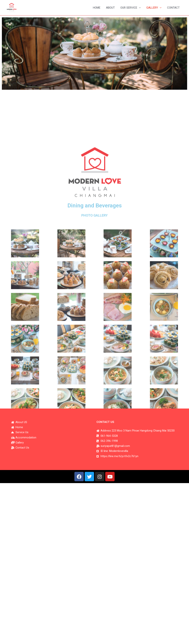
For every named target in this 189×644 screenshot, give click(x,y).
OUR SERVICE (129, 8)
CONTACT (173, 8)
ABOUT (110, 8)
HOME (97, 8)
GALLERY (152, 8)
